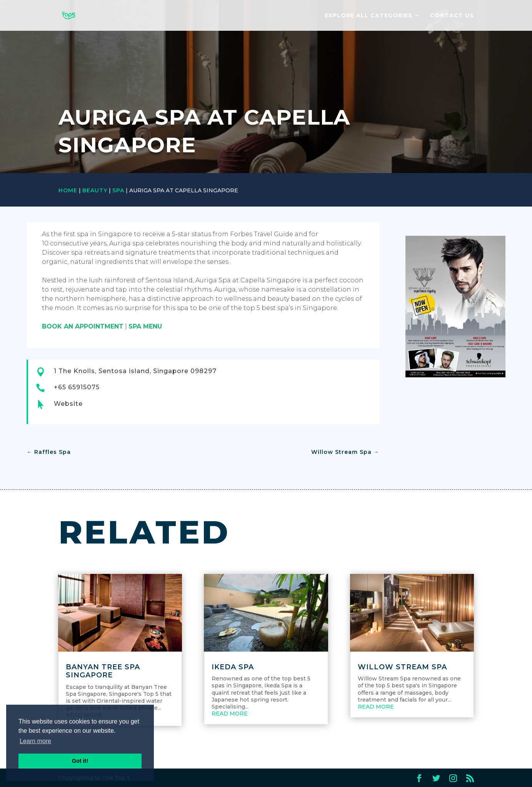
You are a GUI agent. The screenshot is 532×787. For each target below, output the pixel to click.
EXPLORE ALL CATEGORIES (369, 16)
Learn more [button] (35, 741)
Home (68, 190)
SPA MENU (145, 326)
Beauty (95, 190)
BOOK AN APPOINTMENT (83, 326)
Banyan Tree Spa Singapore (103, 671)
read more (230, 714)
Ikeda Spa (233, 667)
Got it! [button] (80, 761)
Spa (118, 190)
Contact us (452, 16)
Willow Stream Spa (402, 667)
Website (68, 404)
